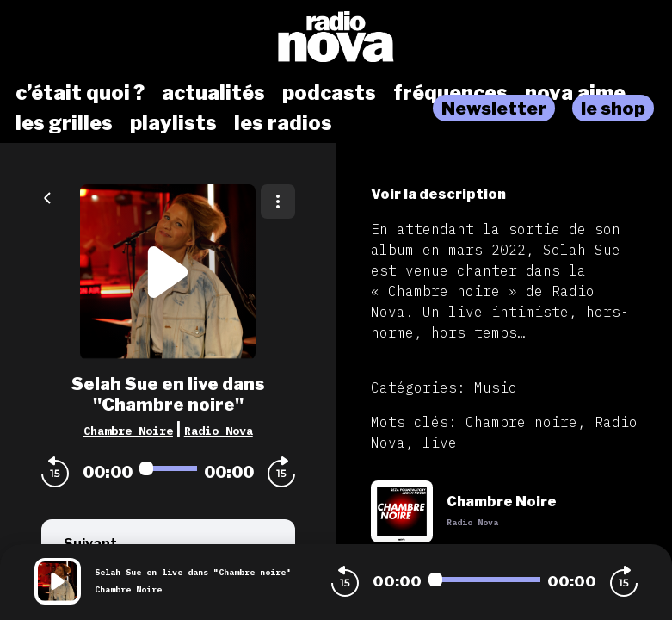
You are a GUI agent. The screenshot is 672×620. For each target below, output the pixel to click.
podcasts (329, 93)
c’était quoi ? (80, 93)
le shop (613, 108)
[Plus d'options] (278, 201)
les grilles (64, 123)
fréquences (450, 93)
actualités (213, 93)
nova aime (575, 93)
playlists (173, 123)
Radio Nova (219, 431)
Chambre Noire (128, 431)
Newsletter (494, 108)
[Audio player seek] (168, 468)
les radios (283, 123)
